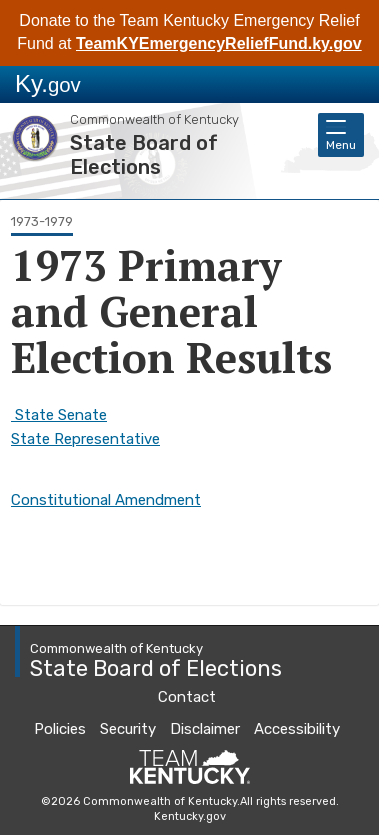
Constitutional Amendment (106, 500)
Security (128, 729)
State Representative (85, 439)
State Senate (59, 415)
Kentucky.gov (190, 816)
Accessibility (297, 729)
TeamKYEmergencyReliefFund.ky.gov (219, 43)
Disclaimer (205, 729)
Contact (187, 697)
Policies (60, 729)
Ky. (48, 83)
